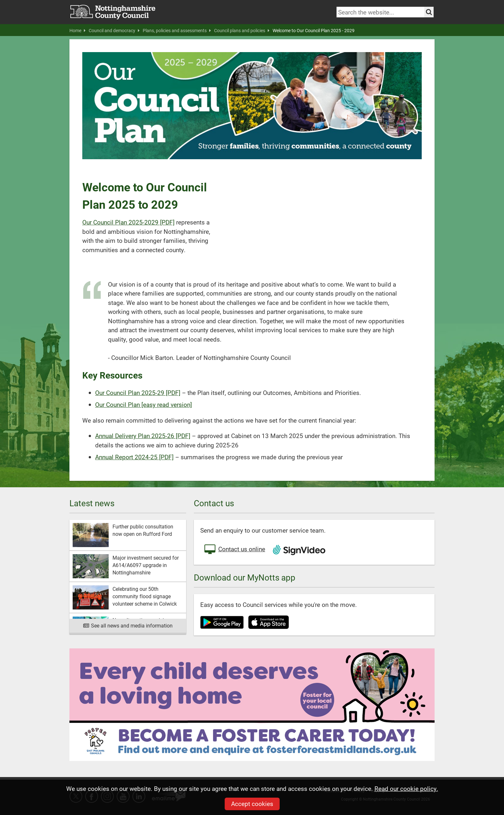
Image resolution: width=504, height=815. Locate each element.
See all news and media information (128, 625)
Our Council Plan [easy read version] (144, 404)
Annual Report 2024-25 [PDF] (134, 457)
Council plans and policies (242, 31)
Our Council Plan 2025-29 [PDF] (138, 393)
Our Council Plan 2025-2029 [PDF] (128, 222)
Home (77, 31)
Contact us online (234, 550)
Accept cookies (252, 804)
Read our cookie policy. (406, 788)
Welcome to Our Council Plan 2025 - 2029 (314, 31)
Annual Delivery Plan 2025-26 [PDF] (143, 436)
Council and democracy (114, 31)
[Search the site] (429, 12)
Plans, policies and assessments (177, 31)
